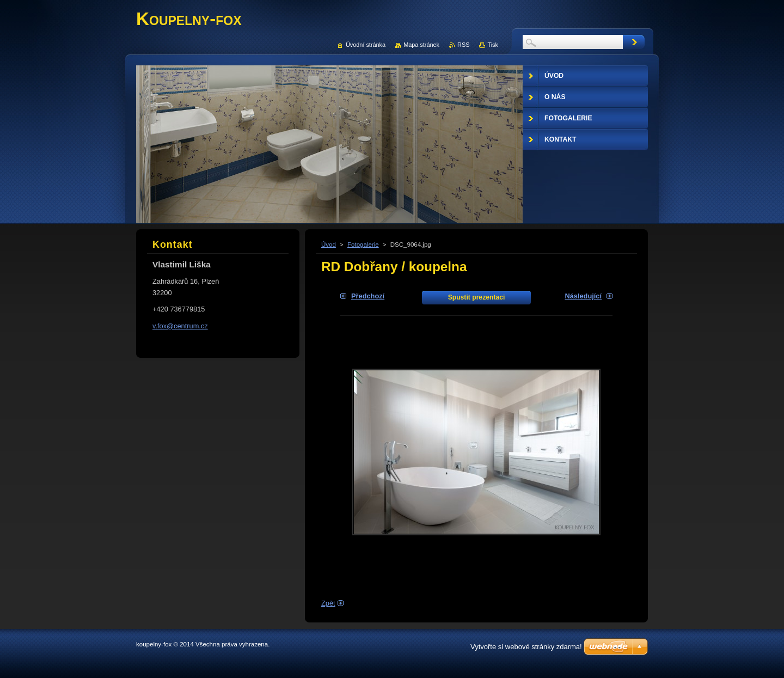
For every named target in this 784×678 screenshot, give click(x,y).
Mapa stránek (421, 45)
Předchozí (368, 296)
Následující (583, 296)
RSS (463, 45)
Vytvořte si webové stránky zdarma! (526, 647)
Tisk (493, 45)
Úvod (329, 245)
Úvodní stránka (366, 45)
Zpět (328, 603)
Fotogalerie (363, 245)
